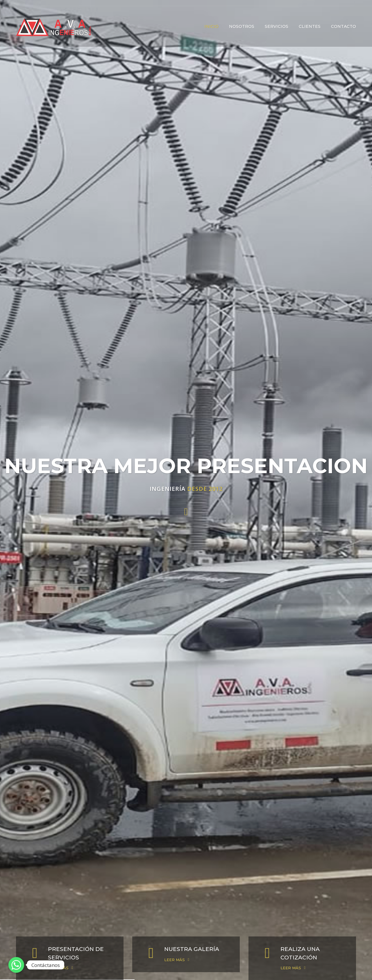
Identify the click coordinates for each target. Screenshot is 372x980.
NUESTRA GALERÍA (192, 949)
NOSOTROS (242, 26)
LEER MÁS (58, 968)
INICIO (211, 26)
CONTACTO (344, 26)
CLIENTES (310, 26)
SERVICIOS (277, 26)
